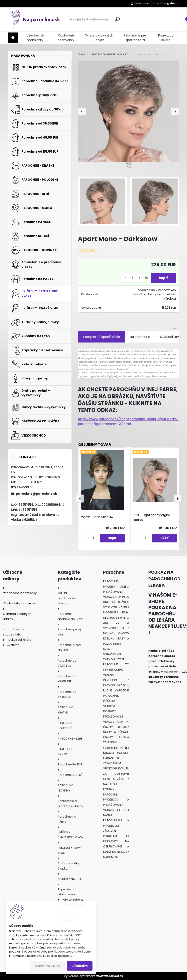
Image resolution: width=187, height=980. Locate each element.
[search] (117, 19)
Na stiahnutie (140, 337)
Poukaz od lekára (166, 38)
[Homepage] (13, 38)
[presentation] (82, 111)
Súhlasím (80, 966)
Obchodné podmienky (66, 38)
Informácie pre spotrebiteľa (135, 38)
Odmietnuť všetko (48, 966)
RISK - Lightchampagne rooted (151, 517)
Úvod (81, 54)
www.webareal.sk (110, 976)
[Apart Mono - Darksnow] (129, 111)
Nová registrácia (168, 3)
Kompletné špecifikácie (101, 337)
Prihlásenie (142, 3)
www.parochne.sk (174, 672)
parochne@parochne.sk (36, 494)
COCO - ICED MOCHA (97, 517)
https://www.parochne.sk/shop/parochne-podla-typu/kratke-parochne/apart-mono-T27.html (128, 421)
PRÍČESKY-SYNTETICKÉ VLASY (110, 54)
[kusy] (133, 278)
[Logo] (35, 19)
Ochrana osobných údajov (99, 38)
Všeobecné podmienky (35, 38)
